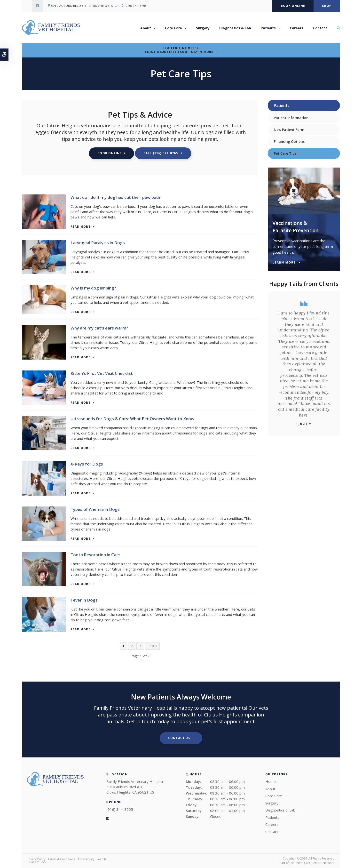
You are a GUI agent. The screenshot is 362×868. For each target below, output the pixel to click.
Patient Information (291, 118)
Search (101, 859)
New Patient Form (289, 130)
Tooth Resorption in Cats (95, 555)
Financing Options (289, 141)
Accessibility (86, 859)
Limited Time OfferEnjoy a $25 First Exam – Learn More (179, 50)
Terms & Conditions (61, 859)
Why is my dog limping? (93, 288)
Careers (297, 29)
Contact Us (179, 738)
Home (271, 781)
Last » (152, 646)
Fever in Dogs (84, 600)
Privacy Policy (36, 859)
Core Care (173, 29)
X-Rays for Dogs (87, 464)
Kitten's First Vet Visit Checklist (102, 373)
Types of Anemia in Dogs (95, 509)
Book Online (293, 6)
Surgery (203, 29)
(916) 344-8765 (137, 6)
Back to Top (38, 862)
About (146, 29)
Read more (80, 227)
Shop (327, 6)
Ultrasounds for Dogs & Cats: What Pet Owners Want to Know (132, 419)
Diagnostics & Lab (235, 29)
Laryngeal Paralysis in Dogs (98, 243)
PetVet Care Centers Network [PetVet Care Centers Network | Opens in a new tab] (315, 863)
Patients (268, 29)
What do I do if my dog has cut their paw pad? (116, 197)
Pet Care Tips (285, 153)
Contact (320, 29)
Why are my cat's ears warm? (99, 328)
